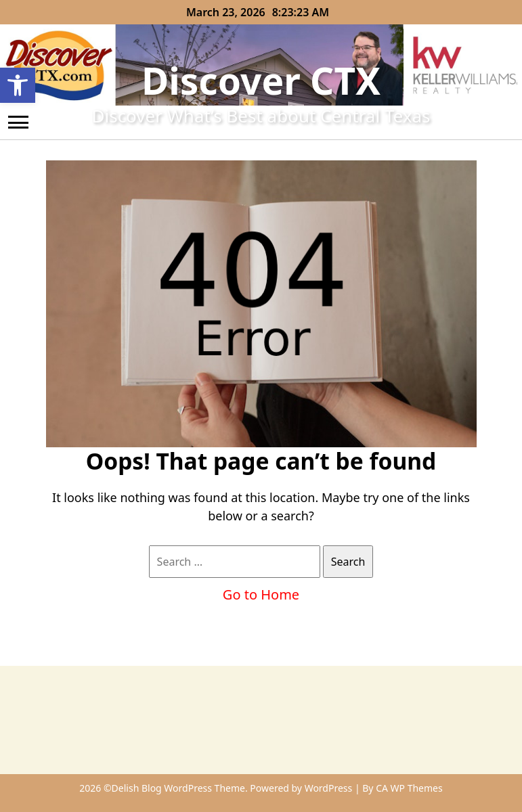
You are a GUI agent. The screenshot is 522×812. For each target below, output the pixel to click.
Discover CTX (261, 80)
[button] (18, 85)
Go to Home (261, 594)
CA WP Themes (409, 788)
